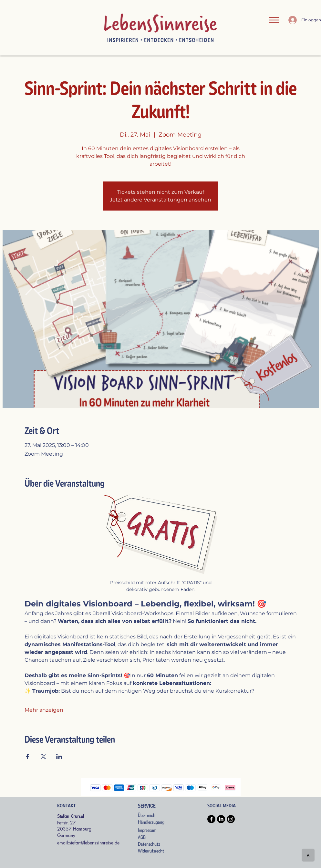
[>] (308, 855)
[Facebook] (211, 819)
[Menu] (274, 20)
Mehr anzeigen (44, 710)
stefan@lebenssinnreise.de (94, 843)
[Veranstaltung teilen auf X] (43, 757)
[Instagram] (231, 819)
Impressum (147, 830)
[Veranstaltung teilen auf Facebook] (28, 757)
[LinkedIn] (221, 819)
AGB (142, 837)
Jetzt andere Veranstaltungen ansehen (160, 200)
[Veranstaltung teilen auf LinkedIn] (59, 757)
